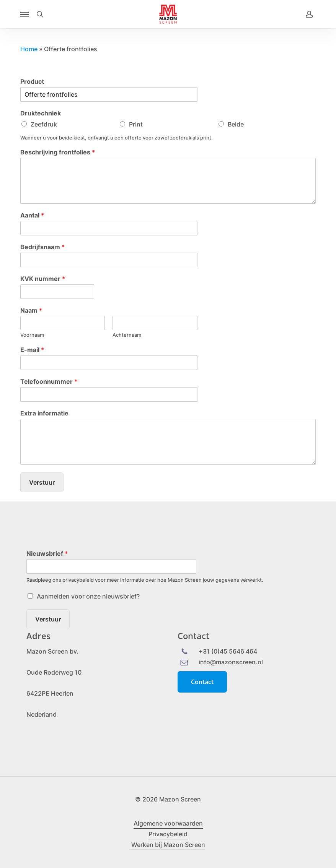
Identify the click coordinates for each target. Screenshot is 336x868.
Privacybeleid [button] (168, 834)
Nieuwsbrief (47, 553)
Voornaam (32, 335)
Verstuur (42, 482)
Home (29, 49)
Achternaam (127, 335)
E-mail (32, 350)
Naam (31, 310)
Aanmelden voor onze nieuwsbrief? (88, 596)
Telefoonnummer (49, 381)
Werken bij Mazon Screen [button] (168, 845)
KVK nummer (43, 279)
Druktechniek (41, 113)
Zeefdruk (44, 124)
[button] (24, 14)
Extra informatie (44, 413)
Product (32, 81)
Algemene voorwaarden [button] (168, 823)
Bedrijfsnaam (42, 247)
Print (136, 124)
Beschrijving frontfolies (58, 152)
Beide (236, 124)
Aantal (32, 215)
